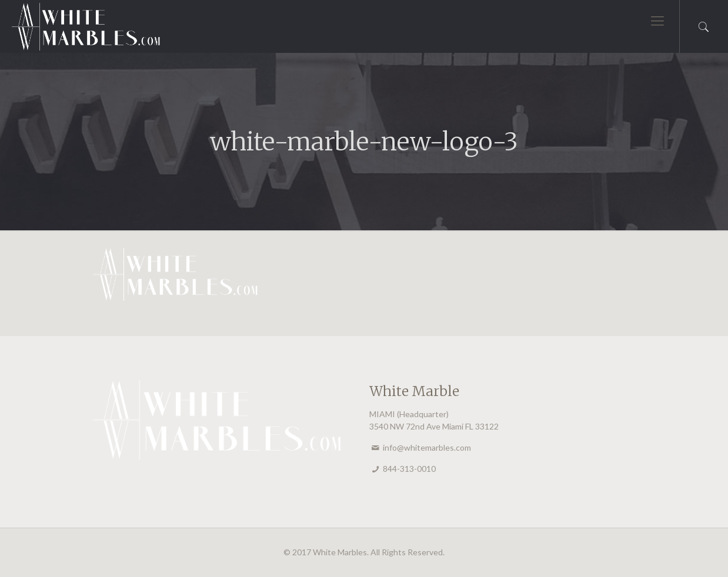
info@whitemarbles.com (427, 447)
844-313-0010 (409, 469)
